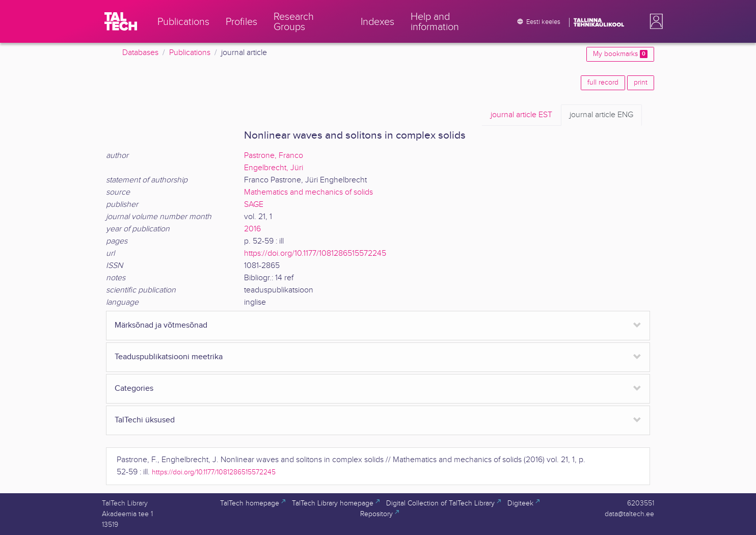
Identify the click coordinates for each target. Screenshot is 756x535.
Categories (134, 389)
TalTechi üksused (145, 420)
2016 (252, 229)
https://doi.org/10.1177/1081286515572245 (315, 253)
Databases (140, 53)
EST (521, 115)
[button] (654, 21)
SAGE (254, 205)
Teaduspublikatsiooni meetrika (169, 357)
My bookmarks (620, 54)
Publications (190, 53)
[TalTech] (121, 21)
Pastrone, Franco (274, 156)
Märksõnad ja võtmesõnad (161, 325)
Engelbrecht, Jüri (274, 168)
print (641, 83)
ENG (601, 115)
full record (603, 83)
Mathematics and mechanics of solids (308, 192)
